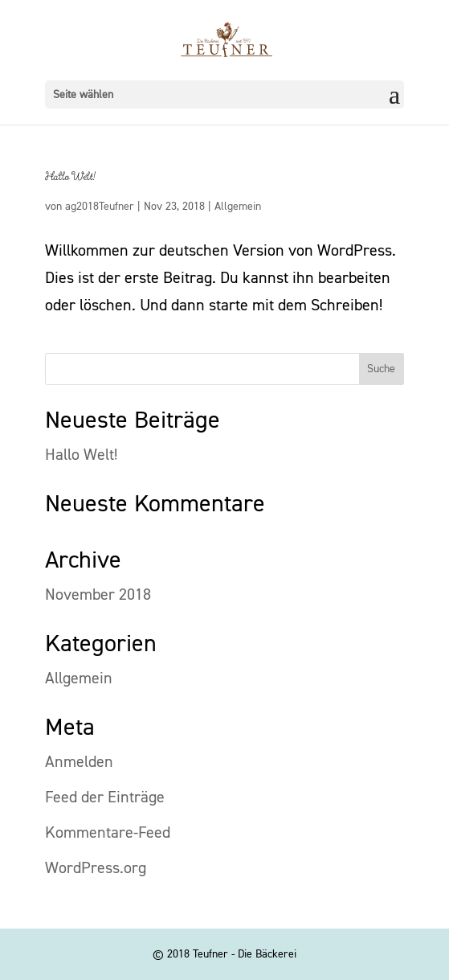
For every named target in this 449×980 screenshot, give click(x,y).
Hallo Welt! (71, 177)
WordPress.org (96, 868)
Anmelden (79, 762)
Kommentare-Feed (108, 833)
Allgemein (238, 207)
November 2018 (98, 595)
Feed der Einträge (105, 798)
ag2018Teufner (100, 207)
